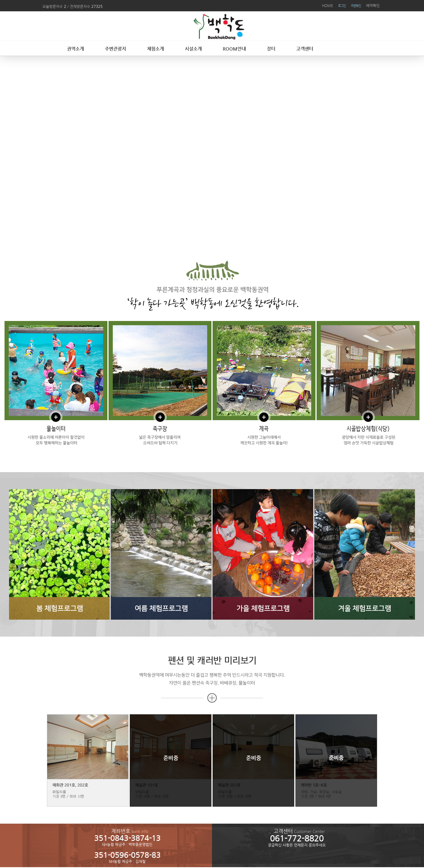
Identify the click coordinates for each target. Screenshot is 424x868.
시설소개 (193, 49)
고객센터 (305, 49)
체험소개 (155, 49)
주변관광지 (115, 49)
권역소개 (75, 49)
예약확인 (373, 6)
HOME (327, 6)
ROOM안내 (234, 49)
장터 (271, 49)
